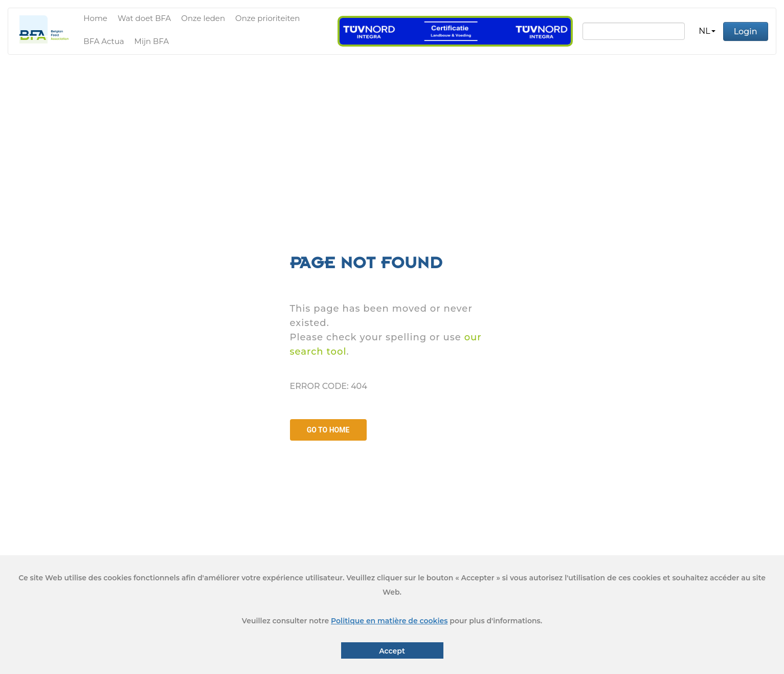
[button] (707, 31)
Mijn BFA (152, 41)
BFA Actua (104, 41)
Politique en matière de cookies (389, 621)
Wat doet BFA (144, 18)
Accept (392, 651)
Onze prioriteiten (267, 18)
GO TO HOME (328, 430)
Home (95, 18)
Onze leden (203, 18)
